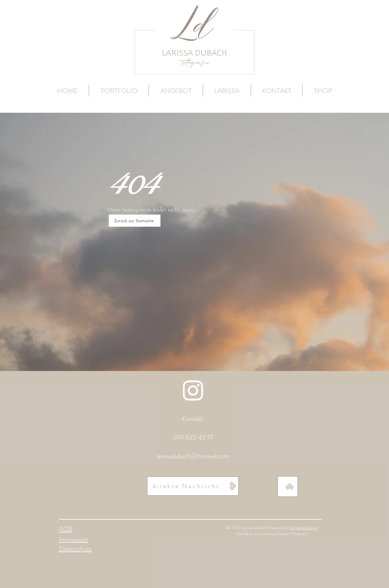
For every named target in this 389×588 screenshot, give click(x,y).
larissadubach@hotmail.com (193, 456)
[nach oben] (288, 487)
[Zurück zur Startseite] (135, 221)
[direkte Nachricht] (193, 486)
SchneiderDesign (303, 528)
